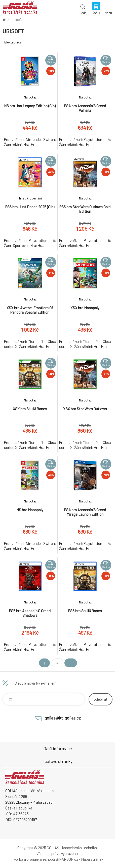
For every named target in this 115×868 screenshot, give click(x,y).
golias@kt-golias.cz (63, 718)
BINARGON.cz (67, 859)
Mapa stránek (92, 859)
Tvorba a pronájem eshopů (33, 859)
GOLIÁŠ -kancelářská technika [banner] (20, 9)
